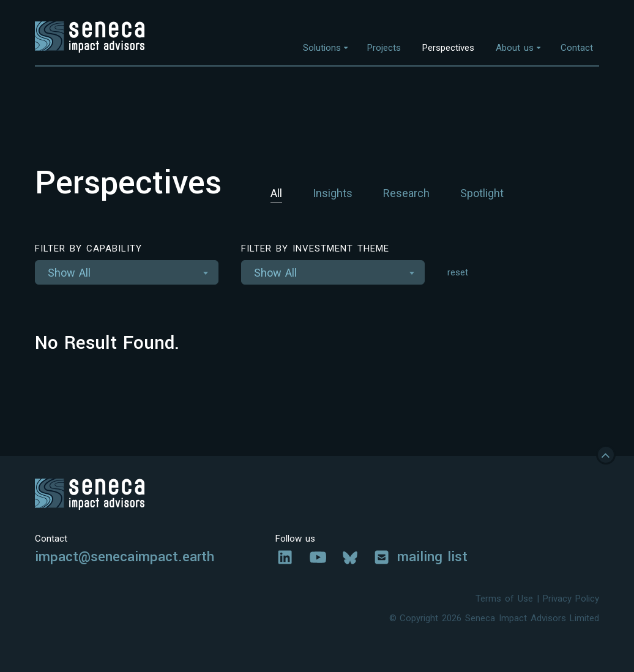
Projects (384, 48)
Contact (577, 48)
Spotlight (482, 193)
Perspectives (448, 48)
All (276, 193)
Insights (333, 193)
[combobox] (127, 272)
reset (458, 273)
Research (406, 193)
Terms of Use (504, 599)
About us (515, 48)
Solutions (322, 48)
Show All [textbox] (69, 273)
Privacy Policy (571, 599)
